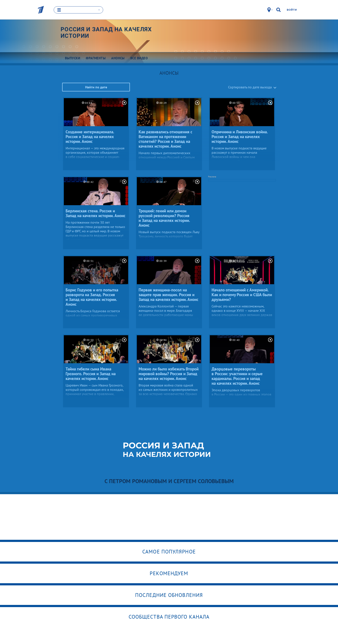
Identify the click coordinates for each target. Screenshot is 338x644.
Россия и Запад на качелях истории (106, 33)
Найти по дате (96, 87)
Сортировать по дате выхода (250, 87)
